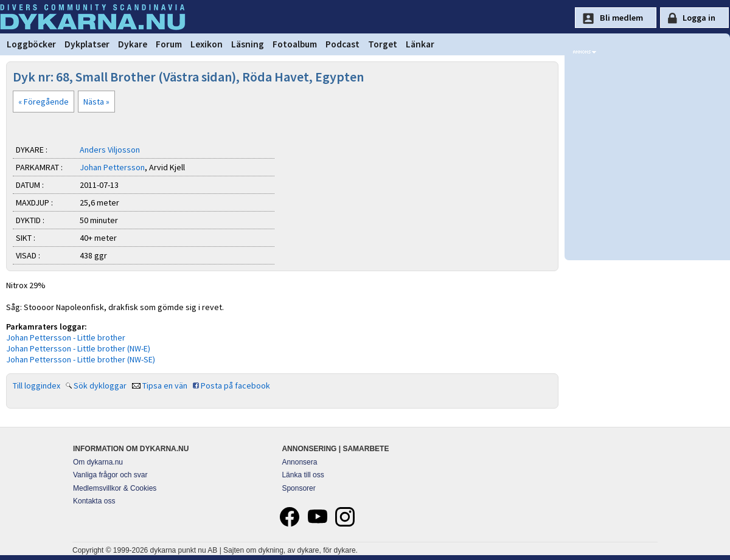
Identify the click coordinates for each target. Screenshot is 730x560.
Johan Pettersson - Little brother (66, 337)
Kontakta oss (94, 501)
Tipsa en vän (165, 385)
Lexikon (207, 44)
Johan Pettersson (112, 167)
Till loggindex (36, 385)
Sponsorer (298, 488)
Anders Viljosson (110, 150)
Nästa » (96, 102)
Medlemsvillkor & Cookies (115, 488)
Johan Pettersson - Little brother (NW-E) (78, 348)
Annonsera (299, 462)
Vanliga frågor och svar (110, 475)
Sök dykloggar (100, 385)
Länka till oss (303, 475)
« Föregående (43, 102)
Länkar (420, 44)
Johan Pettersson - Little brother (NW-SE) (81, 359)
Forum (169, 44)
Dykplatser (87, 44)
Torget (383, 44)
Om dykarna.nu (98, 462)
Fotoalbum (295, 44)
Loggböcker (31, 44)
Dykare (133, 44)
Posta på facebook (235, 385)
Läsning (248, 44)
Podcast (342, 44)
